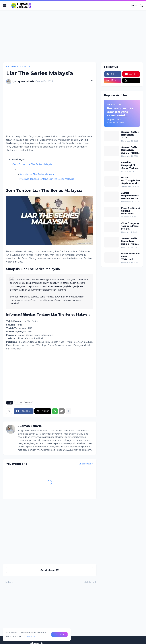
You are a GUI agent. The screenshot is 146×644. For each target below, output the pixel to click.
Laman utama (14, 67)
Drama (29, 403)
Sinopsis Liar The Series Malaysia (37, 174)
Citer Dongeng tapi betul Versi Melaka (130, 226)
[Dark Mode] (134, 6)
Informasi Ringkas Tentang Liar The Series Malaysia (47, 179)
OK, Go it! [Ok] (59, 634)
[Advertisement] (73, 36)
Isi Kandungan (17, 159)
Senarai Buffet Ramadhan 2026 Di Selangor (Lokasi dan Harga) (130, 135)
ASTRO (27, 67)
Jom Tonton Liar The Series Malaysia (33, 164)
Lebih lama (89, 582)
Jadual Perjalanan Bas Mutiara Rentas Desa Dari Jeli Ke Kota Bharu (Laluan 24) (130, 196)
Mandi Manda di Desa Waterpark (130, 256)
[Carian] (141, 6)
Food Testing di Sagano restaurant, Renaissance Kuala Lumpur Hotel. (130, 211)
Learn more (31, 636)
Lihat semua (85, 464)
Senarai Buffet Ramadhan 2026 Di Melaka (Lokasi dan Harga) (130, 150)
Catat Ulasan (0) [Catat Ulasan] (50, 570)
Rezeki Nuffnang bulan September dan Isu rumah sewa (131, 180)
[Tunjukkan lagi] (68, 411)
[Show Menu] (5, 6)
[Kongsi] (91, 82)
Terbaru (9, 582)
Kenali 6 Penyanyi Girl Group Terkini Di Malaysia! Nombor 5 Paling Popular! (130, 165)
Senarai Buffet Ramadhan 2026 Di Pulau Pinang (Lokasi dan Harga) (130, 241)
